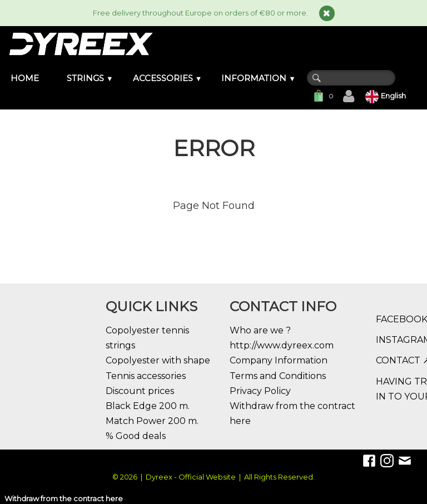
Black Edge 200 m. (148, 406)
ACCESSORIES (168, 78)
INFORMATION (259, 78)
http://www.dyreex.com (282, 345)
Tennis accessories (146, 376)
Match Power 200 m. (152, 421)
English (386, 96)
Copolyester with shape (158, 360)
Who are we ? (260, 330)
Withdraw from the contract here (64, 498)
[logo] (80, 44)
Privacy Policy (260, 391)
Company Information (279, 360)
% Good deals (136, 436)
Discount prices (140, 391)
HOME (25, 78)
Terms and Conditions (278, 376)
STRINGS (90, 78)
